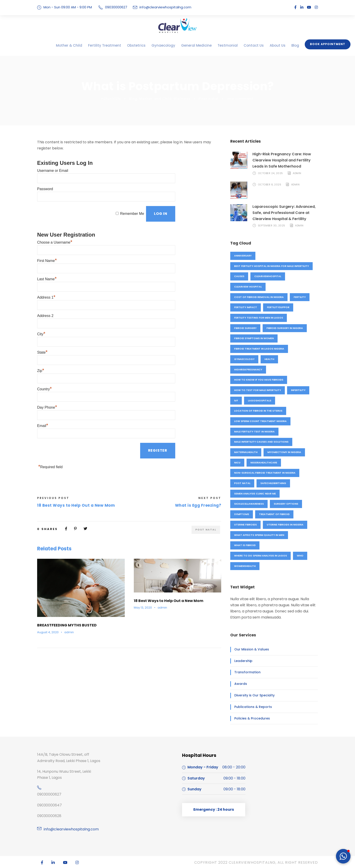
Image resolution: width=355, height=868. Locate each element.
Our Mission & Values (249, 649)
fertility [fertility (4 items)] (300, 297)
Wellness (185, 99)
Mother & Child (83, 45)
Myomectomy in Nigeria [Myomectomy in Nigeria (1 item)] (284, 452)
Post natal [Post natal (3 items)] (242, 483)
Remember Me (132, 203)
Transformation (245, 672)
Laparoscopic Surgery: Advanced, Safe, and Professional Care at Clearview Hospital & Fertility (282, 213)
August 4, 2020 (47, 602)
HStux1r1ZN (116, 99)
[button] (343, 856)
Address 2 (45, 299)
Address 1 (46, 282)
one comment (238, 99)
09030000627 (48, 794)
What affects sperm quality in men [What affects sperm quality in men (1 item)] (259, 535)
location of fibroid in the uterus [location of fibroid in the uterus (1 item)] (258, 411)
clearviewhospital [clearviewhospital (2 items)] (268, 276)
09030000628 (48, 816)
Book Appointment (329, 44)
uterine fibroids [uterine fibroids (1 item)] (246, 525)
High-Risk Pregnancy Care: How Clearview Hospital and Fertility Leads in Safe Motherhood (285, 160)
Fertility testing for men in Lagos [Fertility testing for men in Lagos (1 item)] (259, 318)
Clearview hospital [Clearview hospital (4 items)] (248, 287)
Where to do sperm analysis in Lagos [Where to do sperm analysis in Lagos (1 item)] (261, 556)
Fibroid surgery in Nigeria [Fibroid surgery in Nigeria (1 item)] (286, 328)
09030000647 (48, 805)
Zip (41, 349)
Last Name (47, 265)
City (41, 315)
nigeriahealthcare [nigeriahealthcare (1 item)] (264, 463)
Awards (240, 684)
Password (45, 181)
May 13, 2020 (143, 578)
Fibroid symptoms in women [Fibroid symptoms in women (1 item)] (254, 338)
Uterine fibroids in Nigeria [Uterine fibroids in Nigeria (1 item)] (287, 525)
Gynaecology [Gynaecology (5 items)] (244, 359)
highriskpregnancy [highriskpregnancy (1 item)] (248, 369)
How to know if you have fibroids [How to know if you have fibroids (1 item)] (258, 380)
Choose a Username (55, 231)
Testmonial (220, 45)
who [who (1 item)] (300, 556)
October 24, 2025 (270, 173)
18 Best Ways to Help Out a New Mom (166, 571)
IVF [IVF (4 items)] (236, 400)
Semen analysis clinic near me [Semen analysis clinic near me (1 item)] (256, 494)
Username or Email (53, 164)
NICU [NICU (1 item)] (237, 463)
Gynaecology (164, 45)
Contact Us (243, 45)
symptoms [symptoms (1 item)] (241, 514)
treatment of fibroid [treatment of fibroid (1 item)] (273, 514)
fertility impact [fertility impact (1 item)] (245, 307)
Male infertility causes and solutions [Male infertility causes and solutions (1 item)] (262, 442)
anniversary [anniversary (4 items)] (243, 256)
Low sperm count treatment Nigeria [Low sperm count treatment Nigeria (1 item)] (260, 421)
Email (43, 399)
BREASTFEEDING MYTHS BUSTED (67, 595)
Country (44, 366)
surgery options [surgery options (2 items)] (288, 504)
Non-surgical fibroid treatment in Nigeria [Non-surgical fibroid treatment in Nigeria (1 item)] (264, 473)
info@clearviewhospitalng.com (159, 7)
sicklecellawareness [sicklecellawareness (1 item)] (250, 504)
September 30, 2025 (272, 225)
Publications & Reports (250, 707)
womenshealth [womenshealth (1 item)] (245, 566)
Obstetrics (140, 45)
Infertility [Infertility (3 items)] (299, 390)
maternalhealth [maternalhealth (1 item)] (246, 452)
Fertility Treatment (113, 45)
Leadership (242, 661)
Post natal (209, 99)
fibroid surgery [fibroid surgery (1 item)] (246, 328)
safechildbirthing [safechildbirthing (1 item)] (273, 483)
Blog (280, 45)
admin (66, 602)
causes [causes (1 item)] (239, 276)
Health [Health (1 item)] (269, 359)
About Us (264, 45)
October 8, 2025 (269, 185)
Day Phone (47, 382)
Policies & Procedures (250, 718)
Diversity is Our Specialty (252, 695)
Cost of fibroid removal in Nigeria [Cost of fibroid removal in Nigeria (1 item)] (259, 297)
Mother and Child (160, 99)
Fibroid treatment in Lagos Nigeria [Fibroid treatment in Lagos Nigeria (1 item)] (259, 349)
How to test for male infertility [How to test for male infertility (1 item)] (257, 390)
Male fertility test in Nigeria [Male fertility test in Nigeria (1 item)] (255, 432)
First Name (47, 248)
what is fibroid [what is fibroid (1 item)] (245, 545)
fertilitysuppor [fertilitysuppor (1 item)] (278, 307)
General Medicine (193, 45)
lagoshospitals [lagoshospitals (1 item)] (259, 400)
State (42, 332)
